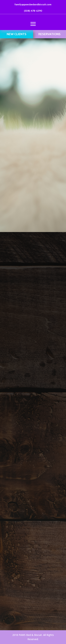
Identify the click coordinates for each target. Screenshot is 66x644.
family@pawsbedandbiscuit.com (33, 4)
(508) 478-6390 (33, 11)
